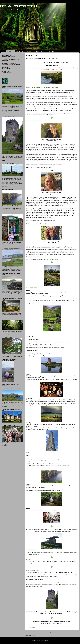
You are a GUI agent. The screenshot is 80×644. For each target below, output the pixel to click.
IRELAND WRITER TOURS (18, 6)
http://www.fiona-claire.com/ (51, 259)
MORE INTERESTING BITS (33, 51)
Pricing (30, 563)
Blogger (47, 641)
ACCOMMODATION (20, 51)
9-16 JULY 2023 (10, 51)
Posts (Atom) (34, 635)
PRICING (43, 51)
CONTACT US (51, 51)
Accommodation (35, 554)
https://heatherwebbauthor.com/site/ (53, 164)
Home (4, 51)
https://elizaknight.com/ (49, 220)
